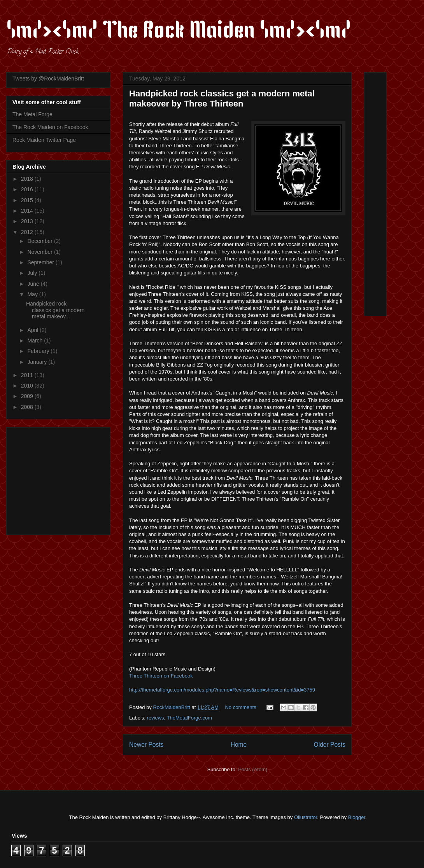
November (40, 252)
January (38, 362)
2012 (28, 232)
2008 (28, 407)
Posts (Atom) (253, 769)
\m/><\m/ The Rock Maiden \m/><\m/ (179, 32)
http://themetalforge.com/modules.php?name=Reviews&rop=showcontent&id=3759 (222, 690)
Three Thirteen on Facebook (161, 676)
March (36, 341)
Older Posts (330, 745)
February (39, 351)
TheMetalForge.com (189, 718)
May (33, 294)
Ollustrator (306, 817)
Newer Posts (146, 745)
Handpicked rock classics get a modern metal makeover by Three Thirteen (222, 99)
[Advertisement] (61, 479)
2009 (28, 396)
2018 (28, 179)
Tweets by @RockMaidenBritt (48, 79)
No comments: (242, 707)
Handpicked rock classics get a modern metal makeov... (55, 310)
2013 (28, 221)
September (41, 262)
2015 (28, 200)
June (34, 284)
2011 (28, 375)
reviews (156, 718)
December (40, 241)
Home (239, 745)
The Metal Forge (32, 114)
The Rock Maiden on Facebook (50, 127)
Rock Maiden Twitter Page (44, 140)
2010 (28, 386)
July (33, 273)
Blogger (357, 817)
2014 (28, 211)
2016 (28, 189)
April (33, 330)
